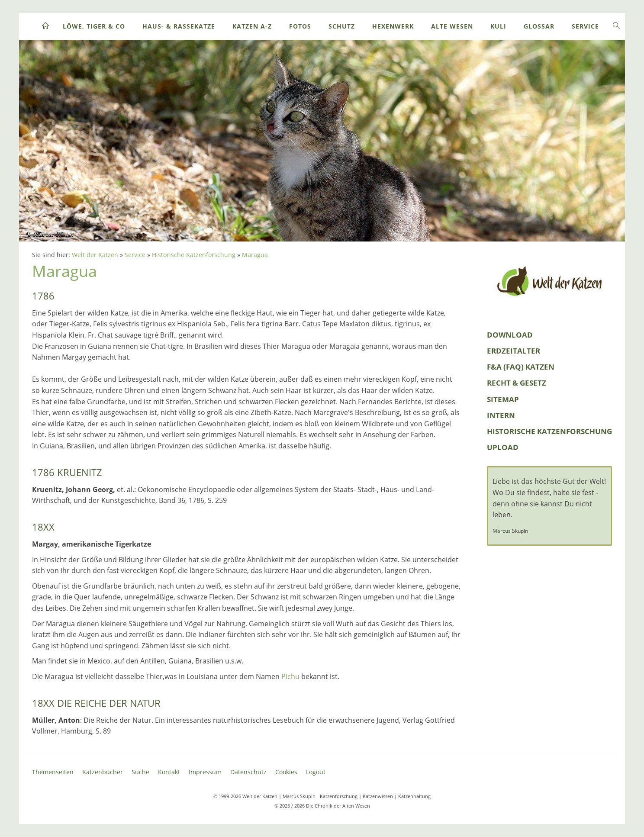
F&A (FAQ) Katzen (521, 367)
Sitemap (503, 399)
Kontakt (169, 772)
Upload (503, 447)
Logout (316, 772)
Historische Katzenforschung (194, 255)
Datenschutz (248, 772)
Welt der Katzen (95, 255)
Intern (501, 415)
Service (135, 255)
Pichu (290, 676)
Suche (140, 772)
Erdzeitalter (514, 351)
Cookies (286, 772)
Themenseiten (53, 772)
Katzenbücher (103, 772)
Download (510, 335)
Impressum (205, 772)
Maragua (255, 255)
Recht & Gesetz (517, 383)
